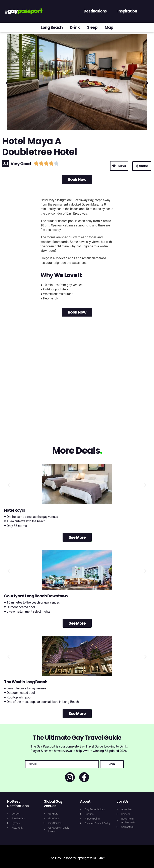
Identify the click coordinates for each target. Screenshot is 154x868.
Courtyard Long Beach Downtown (36, 596)
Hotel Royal (15, 510)
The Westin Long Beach (26, 682)
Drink (74, 27)
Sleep (93, 27)
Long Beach (51, 27)
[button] (7, 83)
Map (110, 27)
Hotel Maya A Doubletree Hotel (40, 147)
